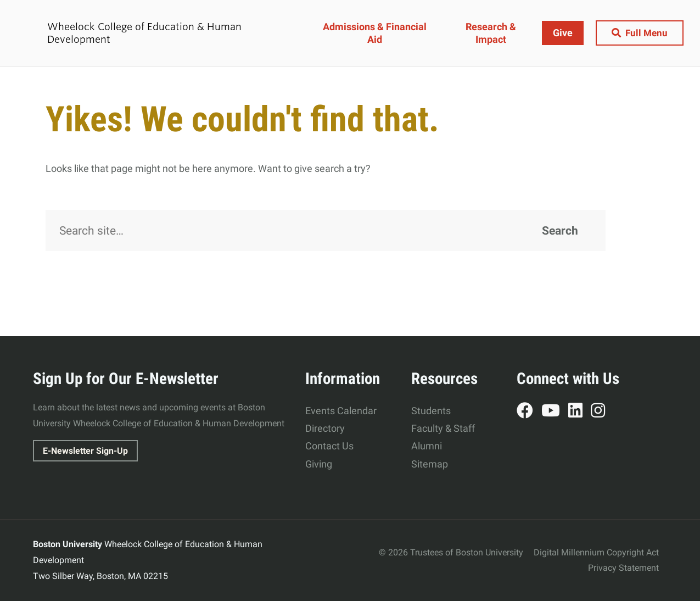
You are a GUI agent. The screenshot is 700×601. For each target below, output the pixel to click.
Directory (325, 428)
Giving (319, 464)
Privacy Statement (623, 568)
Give (560, 33)
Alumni (427, 446)
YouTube (555, 412)
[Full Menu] (638, 33)
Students (431, 411)
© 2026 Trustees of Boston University (451, 552)
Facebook (529, 412)
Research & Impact (490, 33)
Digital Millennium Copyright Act (596, 552)
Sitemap (430, 464)
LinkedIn (579, 412)
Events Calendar (341, 411)
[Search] (326, 231)
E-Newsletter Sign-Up (85, 451)
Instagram (602, 412)
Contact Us (329, 446)
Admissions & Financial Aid (376, 33)
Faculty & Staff (443, 428)
